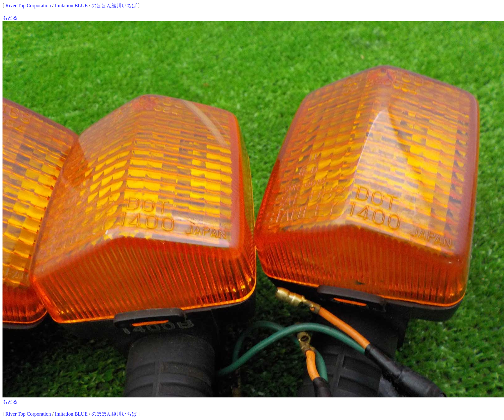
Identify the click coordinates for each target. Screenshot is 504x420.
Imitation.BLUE (71, 5)
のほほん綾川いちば (114, 5)
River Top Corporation (28, 5)
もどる (10, 18)
